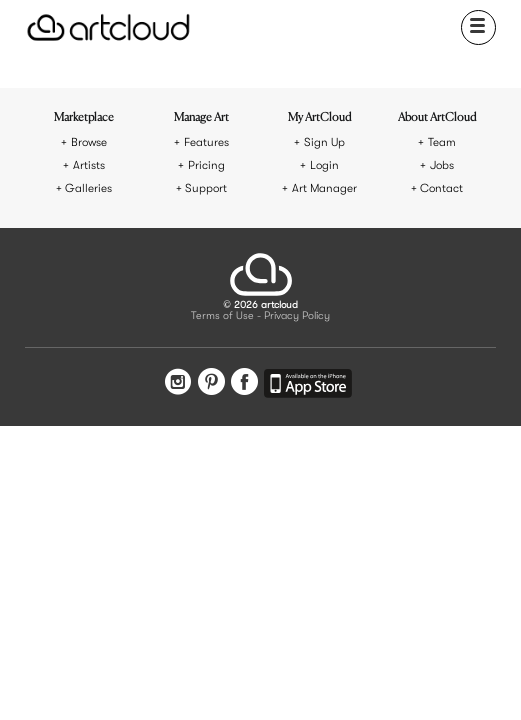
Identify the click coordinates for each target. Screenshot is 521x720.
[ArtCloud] (108, 27)
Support (206, 188)
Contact (441, 188)
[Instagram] (178, 384)
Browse (89, 142)
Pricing (206, 165)
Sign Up (324, 142)
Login (324, 165)
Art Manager (324, 188)
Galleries (88, 188)
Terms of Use (222, 316)
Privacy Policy (297, 316)
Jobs (442, 165)
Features (206, 142)
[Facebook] (244, 384)
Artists (89, 165)
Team (442, 142)
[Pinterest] (211, 384)
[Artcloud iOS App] (308, 386)
